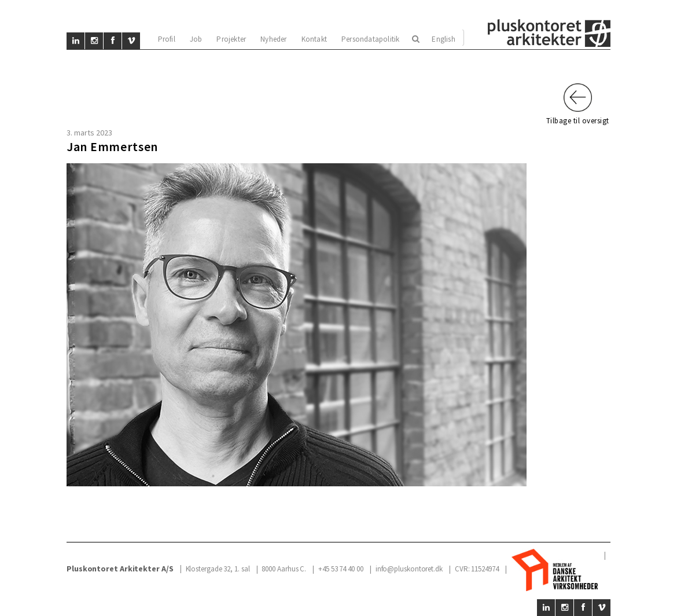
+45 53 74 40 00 (341, 569)
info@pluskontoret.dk (409, 569)
